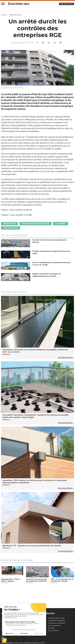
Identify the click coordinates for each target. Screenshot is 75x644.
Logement (61, 224)
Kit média (51, 628)
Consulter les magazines (57, 620)
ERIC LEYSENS (16, 43)
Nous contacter (53, 631)
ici (9, 210)
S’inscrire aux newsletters (57, 623)
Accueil (4, 15)
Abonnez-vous (66, 4)
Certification (11, 228)
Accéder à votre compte (56, 618)
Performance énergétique (36, 224)
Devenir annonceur (54, 625)
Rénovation (9, 224)
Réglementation (15, 15)
